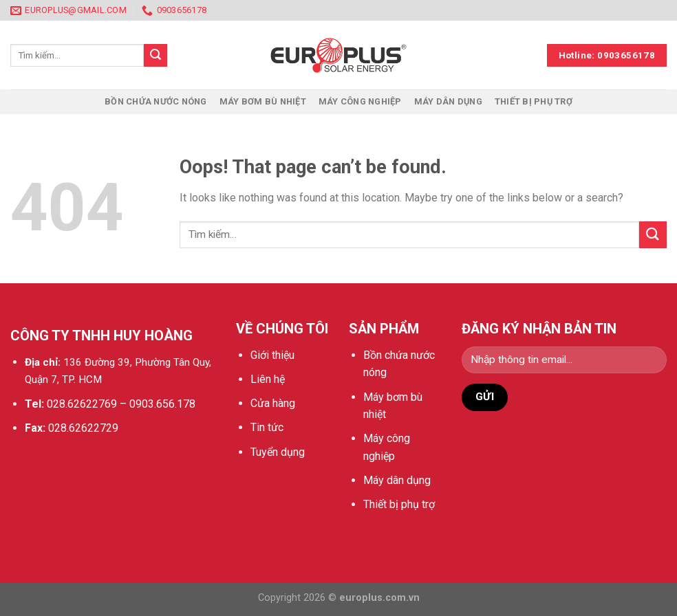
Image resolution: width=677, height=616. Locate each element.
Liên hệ (268, 379)
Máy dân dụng (448, 101)
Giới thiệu (272, 355)
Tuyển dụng (278, 452)
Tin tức (267, 427)
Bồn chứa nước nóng (156, 101)
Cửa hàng (273, 403)
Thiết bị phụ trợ (534, 101)
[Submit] (653, 235)
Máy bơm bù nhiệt (263, 101)
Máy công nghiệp (360, 101)
